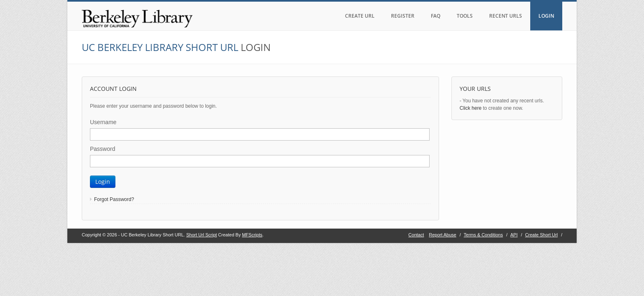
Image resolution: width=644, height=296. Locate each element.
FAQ (436, 16)
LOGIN (546, 16)
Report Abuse (443, 235)
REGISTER (403, 16)
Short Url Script (201, 235)
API (514, 235)
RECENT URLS (506, 16)
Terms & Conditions (483, 235)
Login (103, 182)
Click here (470, 108)
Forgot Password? (114, 199)
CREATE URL (360, 16)
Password (102, 149)
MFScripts (252, 235)
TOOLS (465, 16)
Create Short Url (541, 235)
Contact (416, 235)
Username (103, 122)
